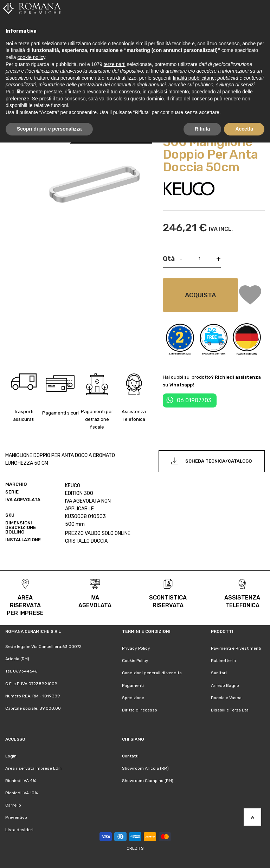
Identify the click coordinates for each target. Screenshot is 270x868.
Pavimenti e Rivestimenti (236, 648)
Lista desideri (19, 830)
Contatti (130, 756)
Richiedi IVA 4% (21, 781)
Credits (135, 848)
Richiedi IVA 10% (21, 793)
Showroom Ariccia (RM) (145, 768)
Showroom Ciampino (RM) (148, 781)
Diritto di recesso (140, 710)
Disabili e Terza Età (230, 710)
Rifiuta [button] (202, 129)
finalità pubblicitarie (194, 78)
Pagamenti (133, 685)
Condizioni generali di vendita (152, 673)
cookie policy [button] (31, 57)
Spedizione (133, 698)
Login (11, 756)
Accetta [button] (244, 129)
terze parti (115, 64)
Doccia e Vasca (226, 698)
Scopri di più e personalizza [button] (49, 129)
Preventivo (16, 817)
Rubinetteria (223, 661)
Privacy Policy (136, 648)
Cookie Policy (135, 661)
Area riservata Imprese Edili (33, 768)
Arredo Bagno (225, 685)
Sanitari (219, 673)
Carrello (13, 805)
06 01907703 (194, 400)
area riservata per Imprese (25, 605)
